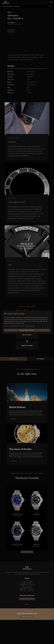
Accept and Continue (27, 330)
